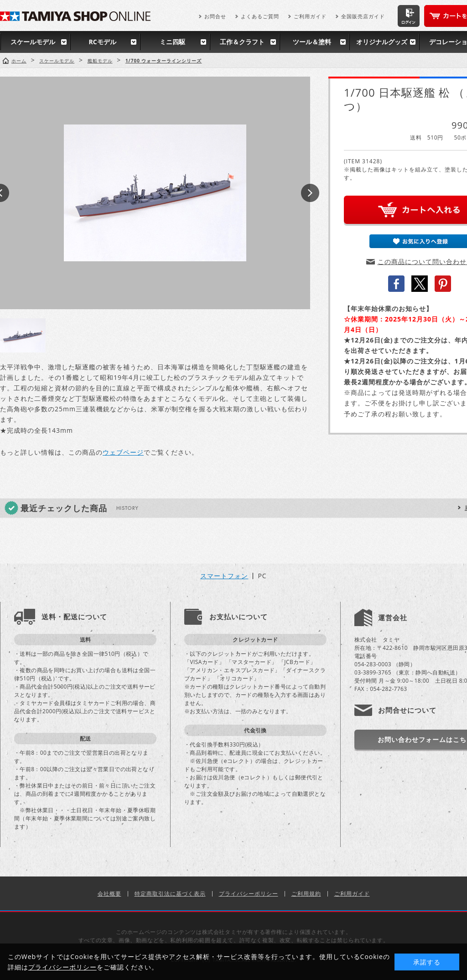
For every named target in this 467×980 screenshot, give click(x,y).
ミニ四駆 (172, 42)
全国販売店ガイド (363, 16)
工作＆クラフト (242, 42)
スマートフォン (224, 576)
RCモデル (102, 42)
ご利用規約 (306, 894)
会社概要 (109, 894)
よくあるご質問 (260, 16)
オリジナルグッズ (382, 42)
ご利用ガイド (310, 16)
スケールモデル (33, 42)
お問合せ (215, 16)
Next (310, 193)
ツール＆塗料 (312, 42)
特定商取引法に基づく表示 (170, 894)
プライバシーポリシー (249, 894)
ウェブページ (123, 452)
